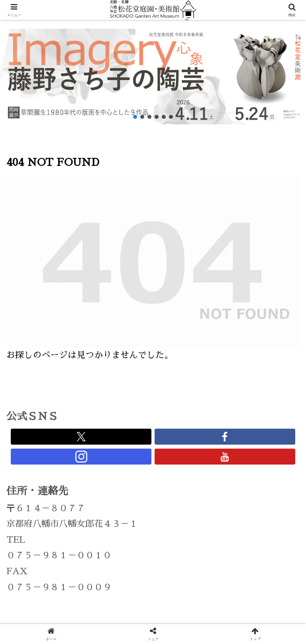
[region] (153, 77)
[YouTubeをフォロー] (225, 457)
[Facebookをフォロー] (225, 437)
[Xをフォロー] (81, 437)
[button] (12, 77)
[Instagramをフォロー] (81, 457)
